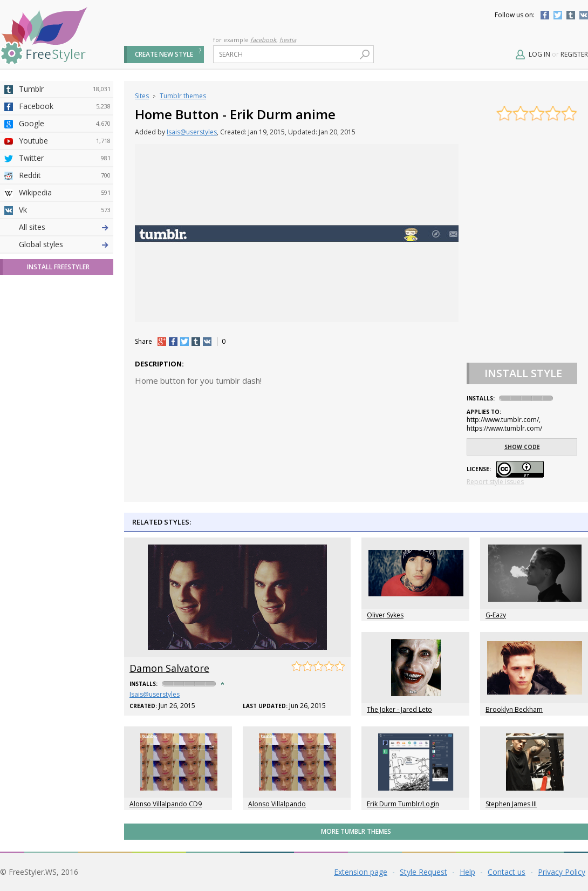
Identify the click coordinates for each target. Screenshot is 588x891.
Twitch (65, 400)
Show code (522, 447)
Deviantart (65, 227)
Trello (65, 365)
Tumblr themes (183, 96)
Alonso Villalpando (277, 804)
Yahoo (65, 296)
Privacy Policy (562, 872)
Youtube (65, 141)
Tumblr (571, 15)
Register (574, 54)
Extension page (361, 872)
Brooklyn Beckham (514, 709)
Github (65, 279)
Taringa (65, 314)
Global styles (41, 434)
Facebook (545, 15)
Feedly (65, 383)
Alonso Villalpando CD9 (166, 804)
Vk (65, 210)
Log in (539, 54)
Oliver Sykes (385, 615)
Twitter (558, 15)
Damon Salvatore (169, 668)
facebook (263, 40)
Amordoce (65, 262)
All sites (32, 417)
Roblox (65, 331)
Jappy (65, 348)
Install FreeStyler (58, 457)
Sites (142, 96)
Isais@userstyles (192, 132)
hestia (288, 40)
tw (184, 342)
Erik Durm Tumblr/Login (403, 804)
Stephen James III (511, 804)
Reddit (65, 175)
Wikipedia (65, 193)
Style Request (423, 872)
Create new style (164, 54)
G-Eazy (496, 615)
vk (207, 342)
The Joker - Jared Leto (399, 709)
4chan (65, 244)
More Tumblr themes (356, 831)
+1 (162, 342)
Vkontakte (584, 15)
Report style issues (495, 482)
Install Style (523, 373)
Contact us (507, 872)
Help (467, 872)
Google (65, 124)
